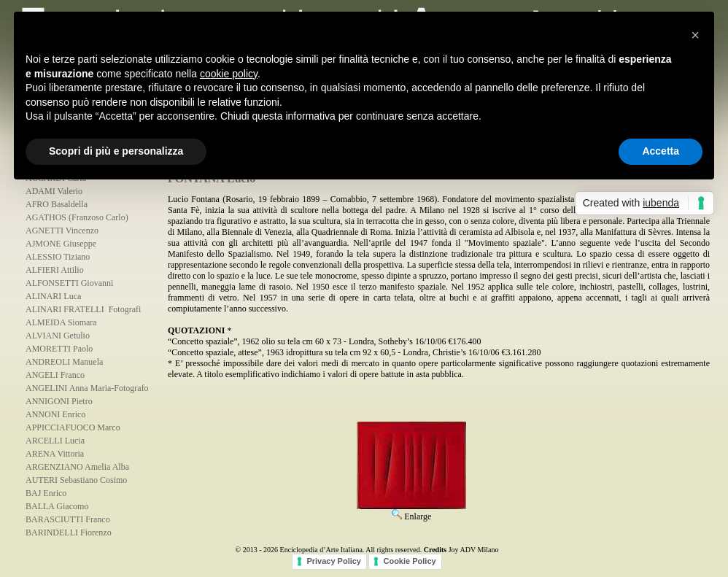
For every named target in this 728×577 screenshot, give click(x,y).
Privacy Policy (334, 561)
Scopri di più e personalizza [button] (116, 151)
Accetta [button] (661, 151)
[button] (695, 35)
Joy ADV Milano (474, 550)
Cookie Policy (409, 561)
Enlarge (411, 511)
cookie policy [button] (229, 74)
